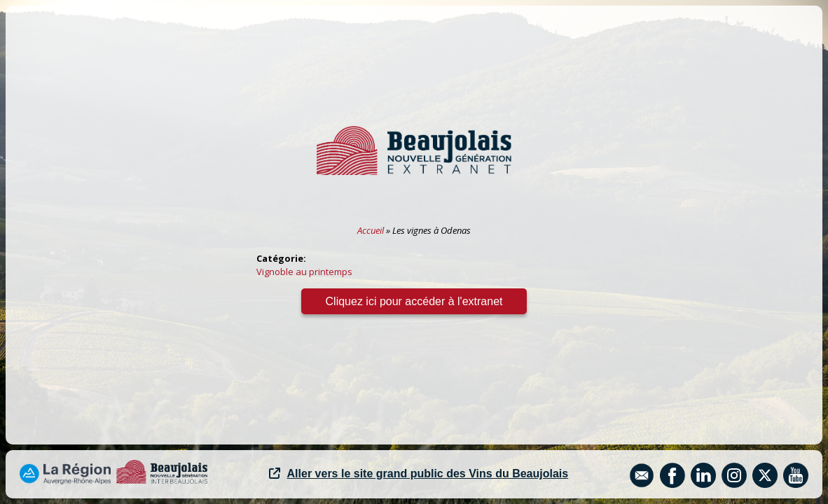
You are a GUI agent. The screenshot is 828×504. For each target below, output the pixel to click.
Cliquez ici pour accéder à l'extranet (414, 301)
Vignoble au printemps (304, 272)
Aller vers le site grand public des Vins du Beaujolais (419, 474)
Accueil (371, 230)
